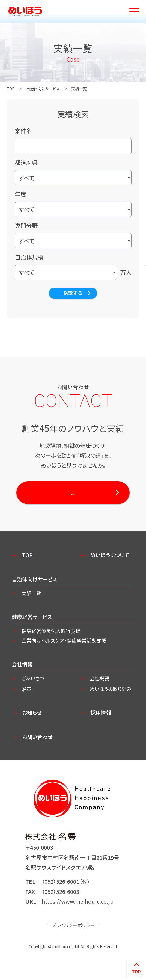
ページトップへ (136, 969)
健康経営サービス (33, 619)
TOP (11, 88)
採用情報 (102, 724)
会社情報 (23, 667)
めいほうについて (111, 557)
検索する (73, 293)
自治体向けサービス (44, 88)
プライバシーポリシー (73, 937)
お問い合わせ (39, 748)
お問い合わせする (73, 493)
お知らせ (33, 724)
